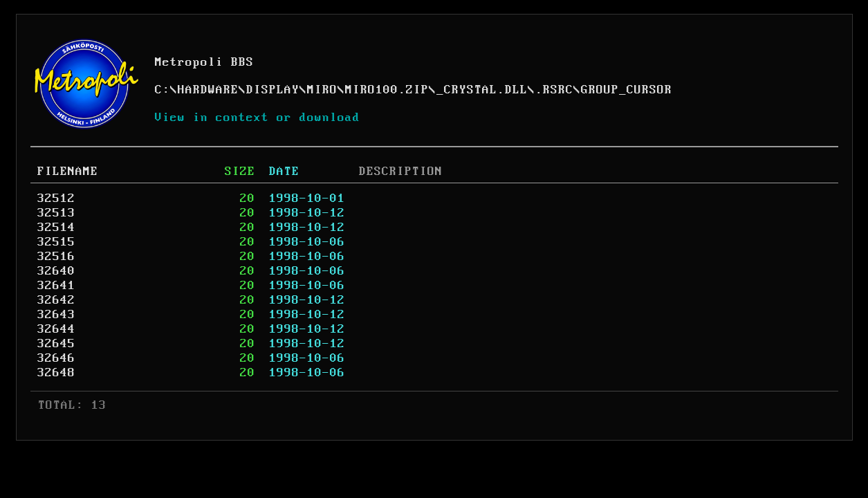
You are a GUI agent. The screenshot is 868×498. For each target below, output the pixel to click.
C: (163, 90)
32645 (56, 344)
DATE (284, 172)
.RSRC (554, 90)
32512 (56, 199)
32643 (56, 315)
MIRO (322, 90)
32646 (56, 358)
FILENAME (68, 172)
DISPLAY (273, 90)
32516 (56, 257)
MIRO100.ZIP (387, 90)
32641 (56, 286)
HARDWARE (208, 90)
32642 (56, 300)
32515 (56, 242)
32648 (56, 373)
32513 (56, 213)
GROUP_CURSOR (627, 90)
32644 (56, 329)
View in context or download (258, 118)
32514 (56, 228)
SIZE (240, 172)
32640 (56, 271)
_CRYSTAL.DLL (482, 90)
